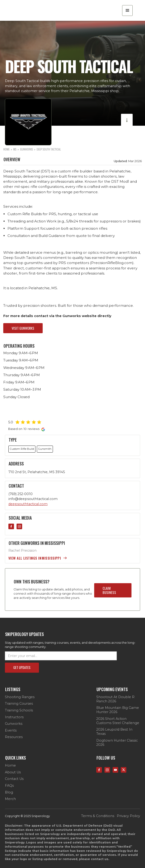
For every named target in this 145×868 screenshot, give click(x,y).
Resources (14, 737)
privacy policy (128, 816)
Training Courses (19, 704)
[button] (128, 11)
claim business (109, 590)
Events (11, 730)
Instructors (14, 717)
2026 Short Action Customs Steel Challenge (118, 721)
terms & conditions (98, 816)
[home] (29, 11)
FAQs (9, 786)
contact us (14, 779)
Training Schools (19, 710)
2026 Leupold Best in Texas (114, 732)
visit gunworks (23, 328)
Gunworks (14, 724)
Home (10, 766)
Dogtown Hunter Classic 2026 (117, 743)
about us (13, 772)
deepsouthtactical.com (28, 504)
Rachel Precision (22, 550)
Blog (9, 792)
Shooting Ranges (20, 697)
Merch (10, 799)
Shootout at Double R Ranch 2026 (115, 699)
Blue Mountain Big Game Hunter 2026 (118, 710)
